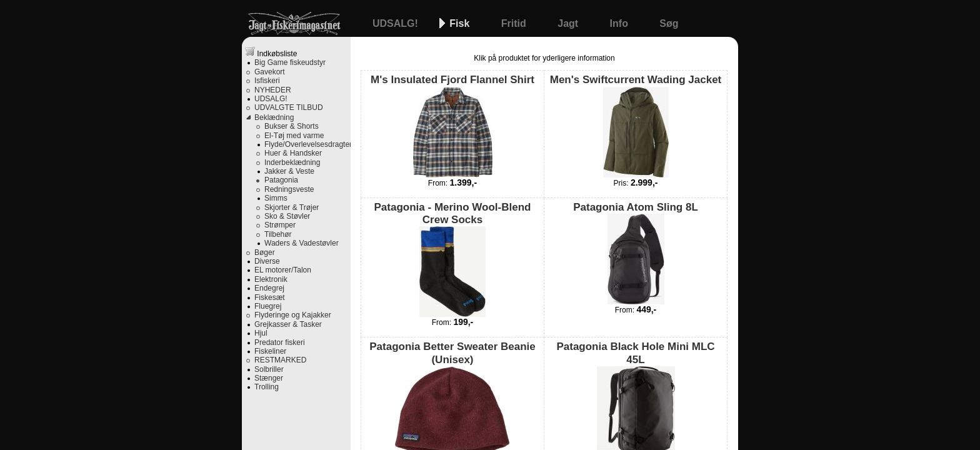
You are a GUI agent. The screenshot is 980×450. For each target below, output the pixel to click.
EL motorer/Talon (283, 270)
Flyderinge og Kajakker (293, 315)
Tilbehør (278, 234)
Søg (669, 23)
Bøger (265, 252)
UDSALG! (397, 23)
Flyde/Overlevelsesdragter (307, 144)
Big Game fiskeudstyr (290, 62)
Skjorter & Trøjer (292, 207)
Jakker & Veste (289, 171)
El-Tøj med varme (294, 136)
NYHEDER (273, 90)
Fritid (515, 23)
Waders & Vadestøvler (302, 243)
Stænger (269, 378)
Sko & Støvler (287, 216)
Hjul (261, 333)
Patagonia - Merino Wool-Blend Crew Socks (453, 259)
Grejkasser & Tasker (288, 324)
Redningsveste (289, 189)
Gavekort (270, 72)
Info (621, 23)
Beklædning (274, 117)
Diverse (267, 261)
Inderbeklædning (292, 162)
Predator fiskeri (280, 342)
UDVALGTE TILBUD (289, 107)
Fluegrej (268, 306)
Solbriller (269, 369)
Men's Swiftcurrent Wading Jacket (636, 125)
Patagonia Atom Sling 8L (636, 253)
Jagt (569, 23)
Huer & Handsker (293, 153)
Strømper (280, 225)
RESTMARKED (280, 360)
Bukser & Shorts (292, 126)
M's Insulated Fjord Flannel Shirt (452, 125)
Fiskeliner (270, 351)
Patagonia (281, 180)
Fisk (461, 23)
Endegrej (269, 288)
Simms (276, 198)
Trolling (267, 387)
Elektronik (271, 279)
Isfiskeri (267, 81)
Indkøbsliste (271, 52)
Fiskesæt (270, 297)
